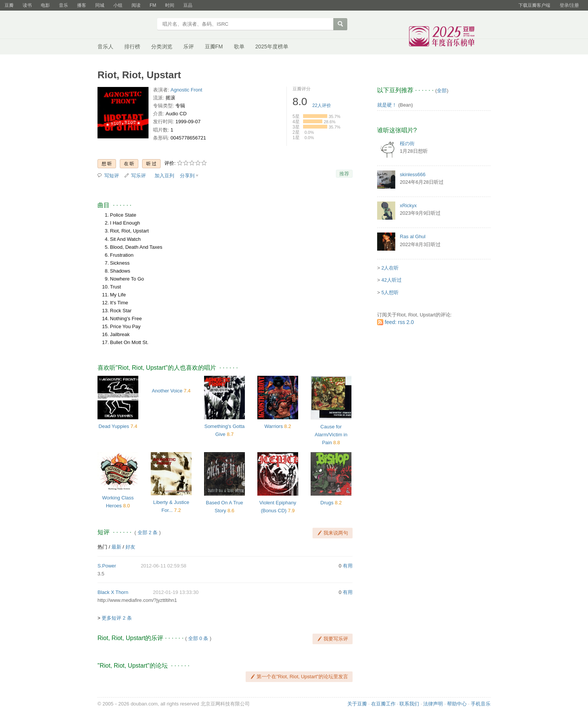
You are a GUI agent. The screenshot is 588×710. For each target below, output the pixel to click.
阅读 (136, 5)
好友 (130, 547)
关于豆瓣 (357, 704)
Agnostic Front (186, 90)
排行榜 (132, 47)
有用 (348, 566)
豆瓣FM (214, 47)
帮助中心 (457, 704)
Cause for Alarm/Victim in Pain (331, 435)
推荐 (344, 174)
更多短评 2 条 (117, 618)
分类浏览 (162, 47)
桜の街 (407, 143)
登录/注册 (569, 5)
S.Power (107, 566)
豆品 (188, 5)
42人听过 (391, 280)
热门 (102, 547)
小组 (118, 5)
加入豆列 (164, 176)
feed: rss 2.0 (399, 322)
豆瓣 (9, 5)
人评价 (322, 105)
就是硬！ (387, 105)
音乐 (63, 5)
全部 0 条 (198, 638)
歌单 (239, 47)
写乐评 (138, 176)
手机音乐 (481, 704)
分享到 (187, 176)
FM (153, 5)
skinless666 (413, 174)
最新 (116, 547)
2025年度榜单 (272, 47)
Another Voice (167, 391)
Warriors (274, 426)
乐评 (189, 47)
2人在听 (390, 268)
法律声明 (433, 704)
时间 (170, 5)
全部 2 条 (148, 532)
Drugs (327, 503)
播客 (82, 5)
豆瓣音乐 (125, 25)
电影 (45, 5)
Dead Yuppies (114, 426)
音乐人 (105, 47)
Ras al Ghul (413, 236)
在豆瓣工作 (383, 704)
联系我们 (409, 704)
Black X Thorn (113, 592)
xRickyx (408, 205)
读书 (27, 5)
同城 (100, 5)
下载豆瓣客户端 (534, 5)
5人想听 (390, 292)
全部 (442, 91)
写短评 (112, 176)
